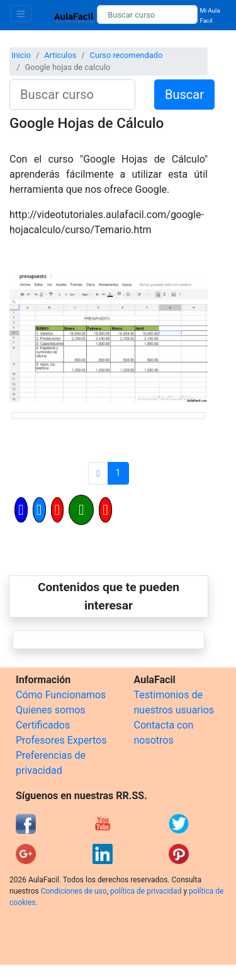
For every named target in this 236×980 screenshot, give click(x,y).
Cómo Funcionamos (61, 695)
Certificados (43, 725)
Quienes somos (51, 710)
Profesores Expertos (61, 740)
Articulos (60, 55)
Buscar (184, 95)
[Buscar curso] (147, 14)
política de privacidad (146, 891)
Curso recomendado (126, 55)
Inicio (21, 55)
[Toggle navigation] (21, 14)
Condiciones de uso (74, 891)
